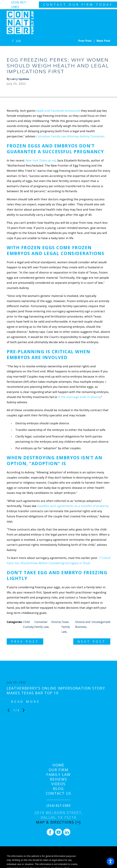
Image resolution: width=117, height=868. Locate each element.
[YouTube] (58, 832)
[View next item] (24, 710)
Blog (58, 789)
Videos (58, 784)
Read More (26, 702)
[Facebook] (50, 832)
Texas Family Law (66, 627)
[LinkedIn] (67, 832)
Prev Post (25, 641)
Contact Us (59, 793)
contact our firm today (78, 5)
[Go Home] (9, 41)
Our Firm (58, 770)
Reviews (59, 779)
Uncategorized (101, 622)
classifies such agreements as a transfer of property (73, 506)
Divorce (56, 622)
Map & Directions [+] (58, 822)
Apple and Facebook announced (58, 111)
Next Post (92, 641)
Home (58, 765)
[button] (110, 861)
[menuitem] (58, 765)
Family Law (59, 775)
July (19, 41)
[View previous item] (9, 710)
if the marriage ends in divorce (79, 397)
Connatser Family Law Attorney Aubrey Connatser (70, 136)
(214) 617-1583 (19, 5)
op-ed (40, 160)
